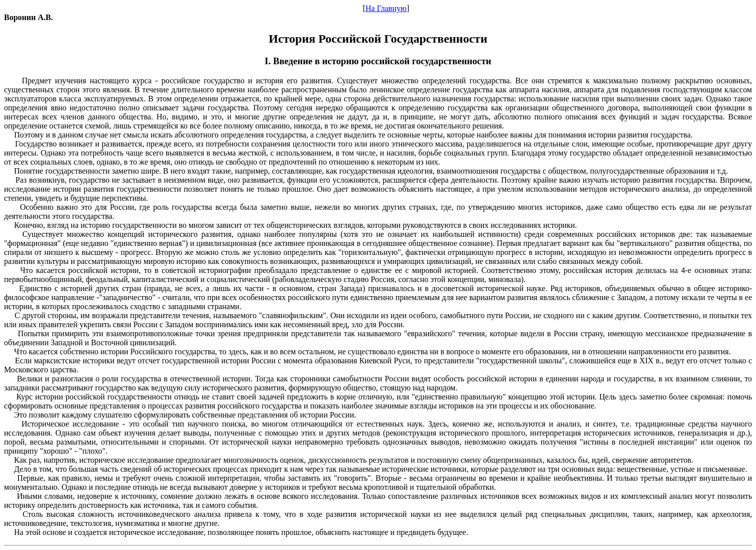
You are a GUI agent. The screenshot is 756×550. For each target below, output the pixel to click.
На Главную (386, 8)
